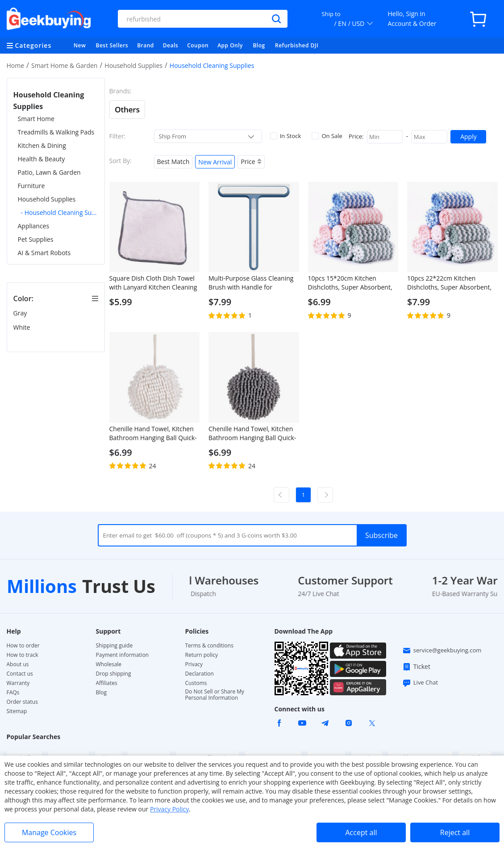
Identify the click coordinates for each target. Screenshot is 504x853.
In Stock (286, 136)
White (23, 327)
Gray (21, 313)
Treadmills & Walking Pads (56, 132)
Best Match (173, 162)
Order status (22, 702)
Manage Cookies (49, 832)
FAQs (13, 693)
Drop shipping (114, 674)
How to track (23, 655)
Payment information (123, 655)
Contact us (20, 674)
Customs (196, 683)
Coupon (198, 45)
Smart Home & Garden (65, 65)
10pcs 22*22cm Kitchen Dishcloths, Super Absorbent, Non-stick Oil (449, 283)
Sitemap (17, 711)
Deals (171, 45)
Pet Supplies (36, 239)
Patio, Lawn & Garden (49, 172)
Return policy (202, 655)
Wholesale (109, 664)
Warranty (18, 683)
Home (16, 65)
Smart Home (36, 119)
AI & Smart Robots (44, 253)
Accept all (361, 832)
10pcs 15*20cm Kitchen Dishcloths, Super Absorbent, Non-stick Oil (350, 283)
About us (18, 664)
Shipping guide (115, 646)
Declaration (200, 674)
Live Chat (420, 683)
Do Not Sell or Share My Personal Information (215, 695)
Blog (259, 45)
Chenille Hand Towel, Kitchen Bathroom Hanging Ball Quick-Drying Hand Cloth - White (153, 433)
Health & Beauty (42, 159)
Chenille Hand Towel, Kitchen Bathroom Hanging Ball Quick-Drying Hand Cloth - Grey (252, 433)
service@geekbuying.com (442, 651)
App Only (230, 45)
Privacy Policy (169, 809)
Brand (146, 45)
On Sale (327, 136)
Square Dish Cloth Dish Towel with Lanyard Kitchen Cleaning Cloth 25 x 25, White (153, 283)
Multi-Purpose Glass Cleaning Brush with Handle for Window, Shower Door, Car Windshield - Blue (251, 283)
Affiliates (107, 683)
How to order (23, 646)
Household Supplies (133, 65)
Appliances (34, 226)
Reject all (455, 832)
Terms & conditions (209, 646)
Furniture (31, 186)
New (80, 45)
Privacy (194, 664)
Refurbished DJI (297, 45)
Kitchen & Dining (42, 145)
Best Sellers (112, 45)
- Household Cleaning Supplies (60, 212)
